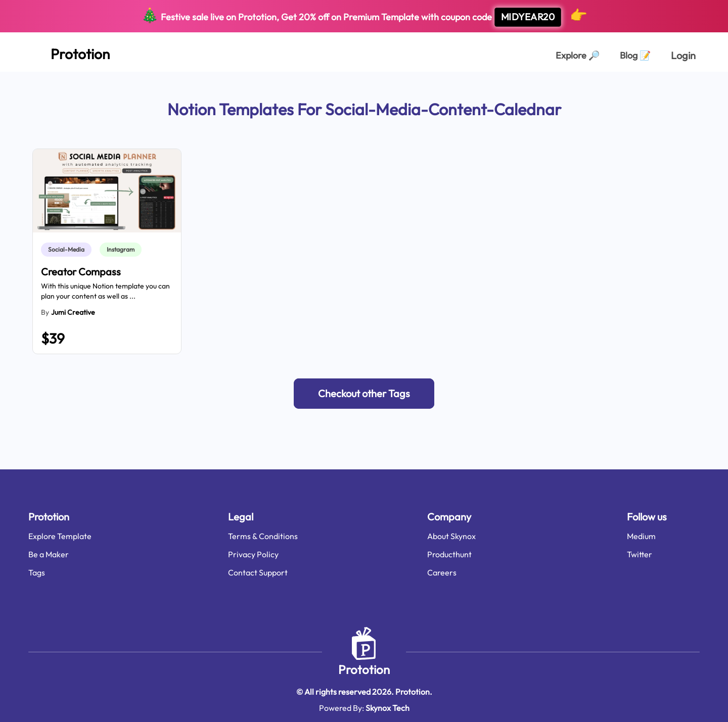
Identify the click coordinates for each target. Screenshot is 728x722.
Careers (442, 572)
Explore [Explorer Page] (578, 55)
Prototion (364, 669)
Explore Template (60, 536)
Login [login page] (683, 55)
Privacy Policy (253, 554)
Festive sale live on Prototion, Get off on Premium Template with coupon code (364, 16)
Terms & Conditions (263, 536)
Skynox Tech (388, 708)
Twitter (640, 554)
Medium (641, 536)
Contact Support (258, 572)
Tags (37, 572)
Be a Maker (49, 554)
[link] (68, 250)
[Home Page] (69, 52)
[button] (364, 394)
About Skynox (451, 536)
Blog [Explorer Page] (635, 55)
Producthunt (449, 554)
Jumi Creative (73, 312)
